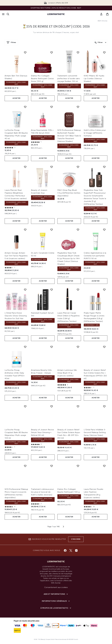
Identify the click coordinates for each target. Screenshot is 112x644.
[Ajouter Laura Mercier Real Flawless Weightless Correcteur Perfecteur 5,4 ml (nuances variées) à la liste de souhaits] (25, 167)
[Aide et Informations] (56, 594)
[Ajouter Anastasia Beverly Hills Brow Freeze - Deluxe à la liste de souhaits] (52, 347)
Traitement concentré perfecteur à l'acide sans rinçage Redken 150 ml (69, 78)
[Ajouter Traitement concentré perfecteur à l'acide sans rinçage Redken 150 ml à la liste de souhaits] (78, 52)
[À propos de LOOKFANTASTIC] (56, 608)
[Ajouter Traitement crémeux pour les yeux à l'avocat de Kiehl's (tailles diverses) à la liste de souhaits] (52, 466)
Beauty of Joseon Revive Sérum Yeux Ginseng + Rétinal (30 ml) (42, 432)
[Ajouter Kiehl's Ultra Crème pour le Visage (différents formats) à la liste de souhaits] (104, 107)
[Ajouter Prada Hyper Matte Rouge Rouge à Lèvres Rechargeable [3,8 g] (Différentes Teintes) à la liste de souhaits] (104, 290)
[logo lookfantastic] (56, 14)
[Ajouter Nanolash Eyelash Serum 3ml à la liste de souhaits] (52, 290)
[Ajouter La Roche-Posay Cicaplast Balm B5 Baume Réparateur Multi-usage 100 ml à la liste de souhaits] (25, 406)
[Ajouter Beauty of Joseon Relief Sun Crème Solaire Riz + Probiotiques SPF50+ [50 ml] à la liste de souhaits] (104, 347)
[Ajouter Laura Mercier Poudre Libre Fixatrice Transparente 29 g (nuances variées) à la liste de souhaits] (104, 466)
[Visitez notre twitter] (71, 550)
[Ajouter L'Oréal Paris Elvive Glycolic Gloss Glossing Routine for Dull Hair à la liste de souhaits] (25, 290)
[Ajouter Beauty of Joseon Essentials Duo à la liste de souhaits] (52, 167)
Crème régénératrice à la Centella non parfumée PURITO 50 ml (95, 256)
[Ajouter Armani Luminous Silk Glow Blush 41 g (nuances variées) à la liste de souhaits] (78, 347)
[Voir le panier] (107, 14)
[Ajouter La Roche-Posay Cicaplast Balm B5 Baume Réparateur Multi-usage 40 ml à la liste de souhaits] (25, 107)
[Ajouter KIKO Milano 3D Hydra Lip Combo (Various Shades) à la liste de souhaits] (104, 52)
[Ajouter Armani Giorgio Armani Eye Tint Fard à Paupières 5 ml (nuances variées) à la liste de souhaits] (25, 230)
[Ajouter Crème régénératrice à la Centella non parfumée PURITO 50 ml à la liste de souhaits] (104, 230)
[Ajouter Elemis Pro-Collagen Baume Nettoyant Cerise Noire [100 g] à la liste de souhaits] (52, 52)
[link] (101, 14)
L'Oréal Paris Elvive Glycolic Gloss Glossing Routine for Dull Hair (16, 316)
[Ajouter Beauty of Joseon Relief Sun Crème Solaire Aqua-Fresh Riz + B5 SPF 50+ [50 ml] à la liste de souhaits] (78, 406)
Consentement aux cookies (56, 587)
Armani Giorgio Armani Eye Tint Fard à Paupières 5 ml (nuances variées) (16, 256)
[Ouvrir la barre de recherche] (8, 14)
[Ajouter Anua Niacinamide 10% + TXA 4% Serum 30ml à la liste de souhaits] (52, 107)
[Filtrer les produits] (101, 42)
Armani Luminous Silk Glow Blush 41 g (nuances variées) (67, 373)
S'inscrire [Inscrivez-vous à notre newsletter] (76, 539)
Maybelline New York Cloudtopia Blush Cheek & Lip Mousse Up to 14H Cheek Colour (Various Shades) (69, 258)
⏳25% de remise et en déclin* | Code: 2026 (56, 27)
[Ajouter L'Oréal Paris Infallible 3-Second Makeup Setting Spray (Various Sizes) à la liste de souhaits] (104, 406)
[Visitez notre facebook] (65, 550)
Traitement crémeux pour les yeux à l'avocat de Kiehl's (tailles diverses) (42, 492)
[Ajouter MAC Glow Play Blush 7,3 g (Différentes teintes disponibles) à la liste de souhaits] (78, 167)
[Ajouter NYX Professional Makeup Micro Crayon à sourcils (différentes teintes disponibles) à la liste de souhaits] (25, 466)
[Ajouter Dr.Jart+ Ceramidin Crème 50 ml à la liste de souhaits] (52, 230)
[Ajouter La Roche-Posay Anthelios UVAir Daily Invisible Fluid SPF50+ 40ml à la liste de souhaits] (25, 347)
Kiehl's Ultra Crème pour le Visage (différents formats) (95, 133)
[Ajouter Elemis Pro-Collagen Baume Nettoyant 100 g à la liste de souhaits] (78, 466)
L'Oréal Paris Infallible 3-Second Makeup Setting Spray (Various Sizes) (95, 432)
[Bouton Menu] (3, 14)
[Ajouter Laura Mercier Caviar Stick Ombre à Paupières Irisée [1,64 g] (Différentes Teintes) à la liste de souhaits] (78, 290)
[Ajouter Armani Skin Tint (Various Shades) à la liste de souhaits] (25, 52)
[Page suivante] (63, 527)
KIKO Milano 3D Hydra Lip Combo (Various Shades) (94, 78)
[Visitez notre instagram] (76, 550)
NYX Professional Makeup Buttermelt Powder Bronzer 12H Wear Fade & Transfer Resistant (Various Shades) (69, 136)
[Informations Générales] (56, 601)
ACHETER (16, 98)
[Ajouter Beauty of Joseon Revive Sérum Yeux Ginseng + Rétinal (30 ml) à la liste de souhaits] (52, 406)
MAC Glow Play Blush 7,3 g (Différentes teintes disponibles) (69, 193)
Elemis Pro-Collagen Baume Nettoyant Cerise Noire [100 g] (42, 78)
